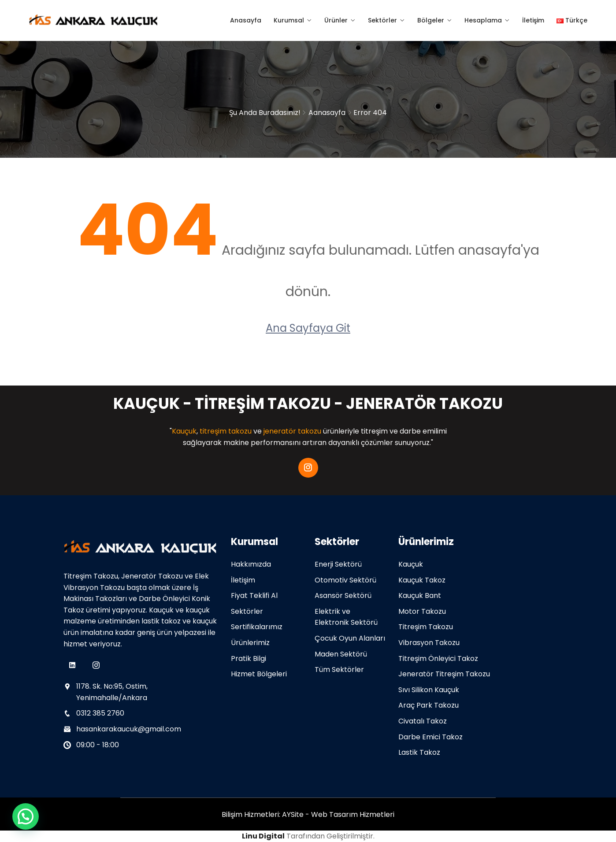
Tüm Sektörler (339, 670)
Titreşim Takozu (426, 627)
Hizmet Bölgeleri (259, 674)
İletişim (533, 20)
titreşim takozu (226, 431)
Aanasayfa (327, 113)
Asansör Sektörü (343, 595)
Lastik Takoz (419, 752)
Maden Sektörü (341, 654)
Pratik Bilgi (249, 658)
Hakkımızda (251, 564)
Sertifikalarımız (257, 627)
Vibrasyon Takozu (429, 643)
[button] (26, 816)
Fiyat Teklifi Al (254, 595)
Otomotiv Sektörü (345, 580)
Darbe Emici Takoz (430, 737)
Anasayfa (246, 20)
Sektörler (382, 20)
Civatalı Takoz (423, 721)
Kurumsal (289, 20)
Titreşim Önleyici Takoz (438, 658)
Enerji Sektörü (338, 564)
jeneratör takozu (292, 431)
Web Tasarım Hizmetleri (353, 814)
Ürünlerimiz (250, 643)
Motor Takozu (422, 611)
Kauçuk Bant (420, 595)
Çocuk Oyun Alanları (350, 638)
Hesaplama (483, 20)
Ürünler (336, 20)
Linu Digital (263, 836)
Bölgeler (431, 20)
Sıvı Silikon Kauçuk (429, 690)
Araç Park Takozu (429, 705)
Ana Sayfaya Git (308, 328)
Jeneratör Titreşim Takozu (444, 674)
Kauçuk (184, 431)
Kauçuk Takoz (422, 580)
